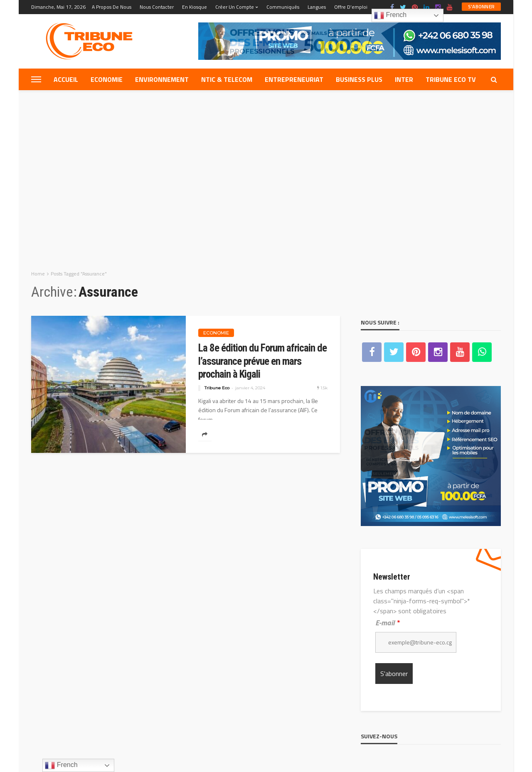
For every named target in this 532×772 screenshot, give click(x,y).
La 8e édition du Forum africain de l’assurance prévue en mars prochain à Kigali (262, 188)
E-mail (387, 450)
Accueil (66, 79)
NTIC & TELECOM (227, 79)
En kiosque (195, 7)
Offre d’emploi (351, 7)
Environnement (162, 79)
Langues (317, 7)
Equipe (44, 728)
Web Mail (188, 728)
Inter (404, 79)
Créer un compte (235, 7)
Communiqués (283, 7)
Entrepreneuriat (294, 79)
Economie (107, 79)
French (390, 15)
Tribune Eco (217, 215)
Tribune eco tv (451, 79)
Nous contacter (157, 7)
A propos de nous (112, 7)
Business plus (359, 79)
